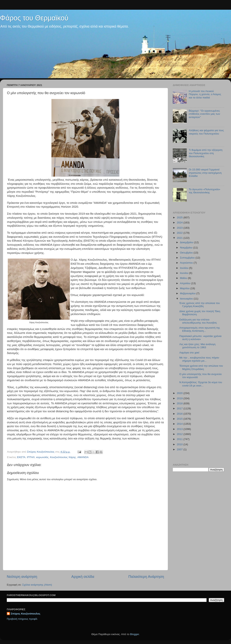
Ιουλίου (185, 268)
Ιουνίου (185, 273)
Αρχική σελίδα (83, 577)
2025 (180, 217)
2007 (180, 449)
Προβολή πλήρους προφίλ (22, 619)
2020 (180, 393)
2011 (180, 439)
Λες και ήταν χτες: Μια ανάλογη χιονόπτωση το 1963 (197, 346)
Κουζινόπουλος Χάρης (63, 457)
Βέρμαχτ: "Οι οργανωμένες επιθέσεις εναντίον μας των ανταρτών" (204, 114)
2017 (180, 408)
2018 (180, 403)
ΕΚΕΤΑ (21, 457)
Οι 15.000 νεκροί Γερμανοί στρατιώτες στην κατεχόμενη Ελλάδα (205, 173)
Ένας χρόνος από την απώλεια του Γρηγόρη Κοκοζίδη (200, 305)
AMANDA (83, 457)
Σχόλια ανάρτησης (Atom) (37, 585)
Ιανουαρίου (187, 299)
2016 (180, 414)
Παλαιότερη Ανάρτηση (146, 577)
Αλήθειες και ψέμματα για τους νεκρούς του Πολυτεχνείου (206, 132)
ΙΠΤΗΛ (31, 457)
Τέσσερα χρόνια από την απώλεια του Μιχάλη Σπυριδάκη (201, 367)
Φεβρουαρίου (188, 293)
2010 (180, 444)
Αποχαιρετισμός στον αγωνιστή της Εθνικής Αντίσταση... (200, 329)
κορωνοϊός (43, 457)
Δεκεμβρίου (187, 242)
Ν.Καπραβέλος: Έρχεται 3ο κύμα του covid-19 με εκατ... (201, 384)
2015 (180, 419)
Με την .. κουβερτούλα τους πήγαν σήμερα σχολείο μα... (199, 359)
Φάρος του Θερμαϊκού (34, 18)
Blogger (135, 634)
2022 (180, 233)
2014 (180, 424)
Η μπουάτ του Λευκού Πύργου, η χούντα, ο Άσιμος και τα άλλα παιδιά (205, 94)
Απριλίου (185, 283)
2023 (180, 228)
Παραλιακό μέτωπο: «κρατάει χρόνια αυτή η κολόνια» (200, 338)
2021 (180, 238)
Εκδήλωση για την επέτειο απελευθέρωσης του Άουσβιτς (198, 321)
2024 (180, 223)
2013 (180, 429)
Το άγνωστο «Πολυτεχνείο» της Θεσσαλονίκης (204, 191)
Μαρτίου (185, 288)
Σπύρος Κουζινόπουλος (26, 614)
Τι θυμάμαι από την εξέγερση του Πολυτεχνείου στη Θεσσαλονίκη (205, 153)
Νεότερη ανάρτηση (22, 577)
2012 (180, 434)
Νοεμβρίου (187, 248)
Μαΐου (184, 278)
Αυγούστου (187, 263)
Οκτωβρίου (187, 253)
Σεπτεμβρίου (188, 258)
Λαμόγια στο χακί (189, 353)
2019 (180, 398)
